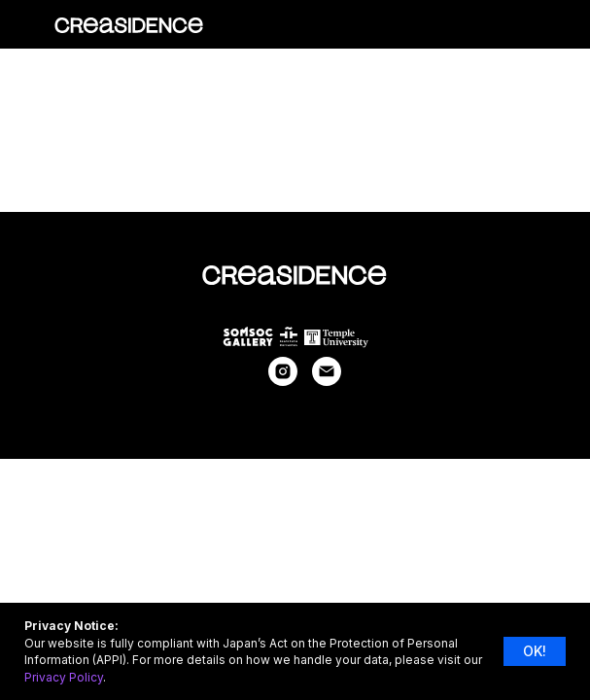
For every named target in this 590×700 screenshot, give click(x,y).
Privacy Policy (64, 677)
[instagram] (283, 381)
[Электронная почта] (327, 381)
